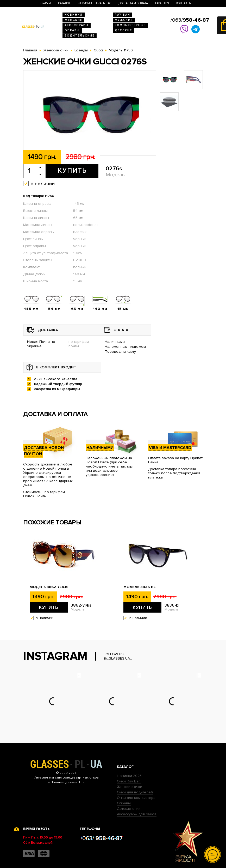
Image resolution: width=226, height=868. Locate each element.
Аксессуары (77, 25)
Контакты (184, 3)
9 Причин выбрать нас (95, 3)
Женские (73, 20)
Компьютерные (130, 25)
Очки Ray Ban (129, 781)
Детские (123, 30)
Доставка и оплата (133, 3)
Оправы (72, 30)
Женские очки (130, 787)
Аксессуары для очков (137, 814)
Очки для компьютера (136, 798)
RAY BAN (123, 15)
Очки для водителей (135, 792)
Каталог (64, 3)
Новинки (74, 15)
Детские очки (129, 809)
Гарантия (162, 3)
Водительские (80, 36)
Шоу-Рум (44, 3)
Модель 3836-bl (140, 587)
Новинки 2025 (129, 776)
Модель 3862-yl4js (49, 587)
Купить (72, 171)
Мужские (124, 20)
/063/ (190, 20)
